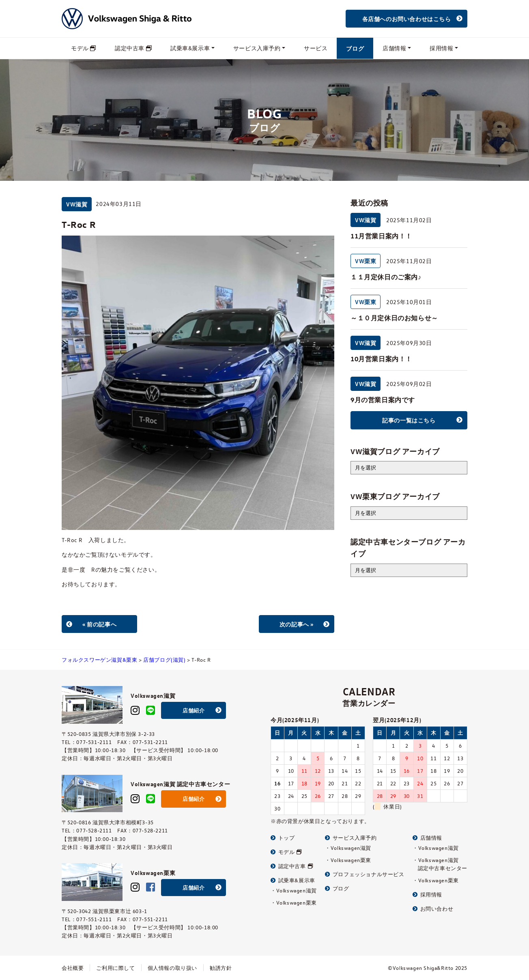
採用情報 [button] (441, 48)
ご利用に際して (115, 968)
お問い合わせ (433, 908)
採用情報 (427, 894)
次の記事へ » (297, 624)
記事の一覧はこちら (409, 420)
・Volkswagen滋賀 (294, 890)
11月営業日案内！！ (381, 236)
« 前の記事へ (99, 624)
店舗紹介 (194, 710)
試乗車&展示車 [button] (190, 48)
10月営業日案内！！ (381, 359)
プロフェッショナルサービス (364, 874)
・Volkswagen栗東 (294, 902)
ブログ (355, 48)
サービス (316, 48)
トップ (283, 837)
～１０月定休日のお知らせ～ (394, 318)
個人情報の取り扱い (172, 968)
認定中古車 (133, 48)
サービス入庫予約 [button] (257, 48)
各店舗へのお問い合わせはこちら (407, 19)
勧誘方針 (221, 968)
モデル (84, 48)
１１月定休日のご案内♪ (386, 277)
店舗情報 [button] (394, 48)
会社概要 (73, 968)
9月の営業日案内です (383, 400)
